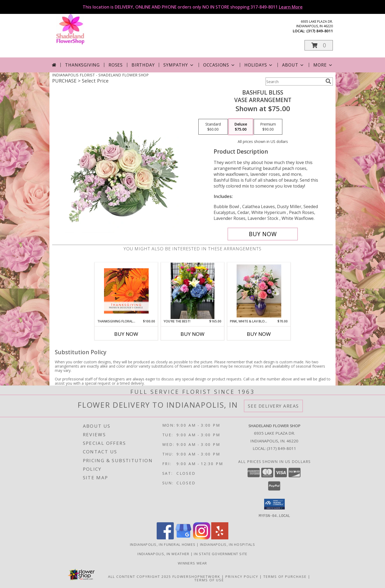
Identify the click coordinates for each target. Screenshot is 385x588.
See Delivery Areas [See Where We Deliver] (273, 406)
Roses (116, 65)
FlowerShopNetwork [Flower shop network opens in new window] (196, 576)
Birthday (143, 65)
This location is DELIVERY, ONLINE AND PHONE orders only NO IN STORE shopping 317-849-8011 (193, 7)
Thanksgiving (82, 65)
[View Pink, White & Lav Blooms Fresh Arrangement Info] (259, 291)
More (323, 65)
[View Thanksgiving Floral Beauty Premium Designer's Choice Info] (126, 291)
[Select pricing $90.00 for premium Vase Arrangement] (268, 127)
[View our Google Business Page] (183, 538)
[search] (328, 81)
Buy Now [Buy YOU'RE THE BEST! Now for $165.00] (192, 334)
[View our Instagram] (202, 538)
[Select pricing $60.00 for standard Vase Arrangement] (213, 127)
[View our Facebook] (165, 538)
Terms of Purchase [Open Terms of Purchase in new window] (285, 576)
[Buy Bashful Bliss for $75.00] (263, 234)
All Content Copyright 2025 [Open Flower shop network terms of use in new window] (140, 576)
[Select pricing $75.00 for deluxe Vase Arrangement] (241, 127)
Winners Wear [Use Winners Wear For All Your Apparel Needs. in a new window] (192, 563)
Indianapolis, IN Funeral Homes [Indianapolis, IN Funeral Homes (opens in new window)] (163, 544)
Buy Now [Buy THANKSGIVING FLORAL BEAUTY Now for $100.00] (126, 334)
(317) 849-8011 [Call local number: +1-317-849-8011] (320, 31)
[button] (319, 45)
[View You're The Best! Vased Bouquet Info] (192, 291)
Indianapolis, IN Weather (163, 554)
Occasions (219, 65)
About (293, 65)
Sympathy (179, 65)
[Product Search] (294, 81)
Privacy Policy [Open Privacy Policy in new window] (242, 576)
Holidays (259, 65)
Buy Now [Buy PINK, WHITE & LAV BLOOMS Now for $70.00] (259, 334)
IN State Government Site (221, 554)
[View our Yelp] (220, 538)
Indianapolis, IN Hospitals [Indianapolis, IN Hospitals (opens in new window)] (228, 544)
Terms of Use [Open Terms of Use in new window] (209, 580)
